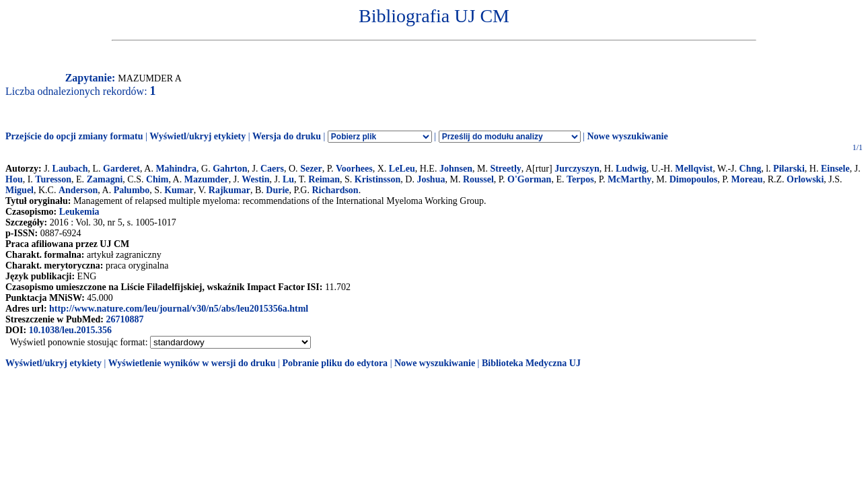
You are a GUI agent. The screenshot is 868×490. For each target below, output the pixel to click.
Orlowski (805, 179)
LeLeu (402, 169)
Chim (157, 179)
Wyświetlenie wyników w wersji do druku (192, 363)
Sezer (311, 169)
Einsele (835, 169)
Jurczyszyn (577, 169)
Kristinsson (377, 179)
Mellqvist (694, 169)
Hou (14, 179)
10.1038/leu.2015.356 (70, 330)
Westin (255, 179)
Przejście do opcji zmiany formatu (74, 136)
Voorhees (354, 169)
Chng (751, 169)
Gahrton (230, 169)
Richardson (335, 190)
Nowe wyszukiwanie (627, 136)
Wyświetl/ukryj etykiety (197, 136)
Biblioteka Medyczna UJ (531, 363)
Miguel (20, 190)
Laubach (70, 169)
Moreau (747, 179)
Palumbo (132, 190)
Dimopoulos (694, 179)
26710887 (124, 319)
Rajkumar (229, 190)
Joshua (431, 179)
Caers (272, 169)
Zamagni (105, 179)
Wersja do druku (287, 136)
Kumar (179, 190)
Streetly (505, 169)
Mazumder (207, 179)
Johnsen (456, 169)
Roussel (478, 179)
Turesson (53, 179)
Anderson (78, 190)
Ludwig (631, 169)
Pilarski (789, 169)
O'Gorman (529, 179)
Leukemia (79, 212)
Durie (277, 190)
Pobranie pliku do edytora (335, 363)
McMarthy (629, 179)
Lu (288, 179)
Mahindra (176, 169)
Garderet (121, 169)
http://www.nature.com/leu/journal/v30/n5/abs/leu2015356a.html (179, 309)
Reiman (324, 179)
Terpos (580, 179)
